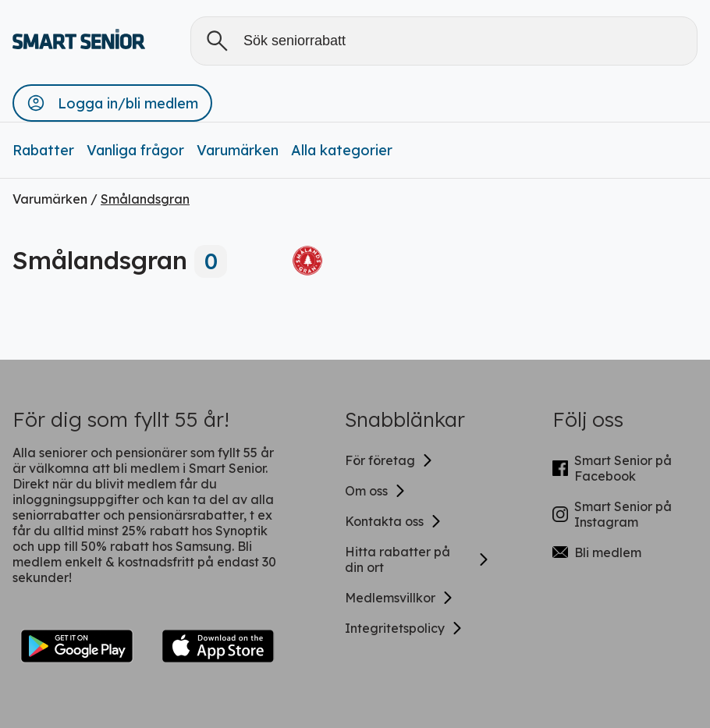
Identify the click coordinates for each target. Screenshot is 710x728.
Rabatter (43, 150)
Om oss (376, 491)
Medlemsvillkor (399, 598)
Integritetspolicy (404, 628)
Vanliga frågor (135, 150)
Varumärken (238, 150)
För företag (389, 460)
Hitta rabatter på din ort (417, 559)
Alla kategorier (342, 150)
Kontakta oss (394, 521)
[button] (112, 103)
